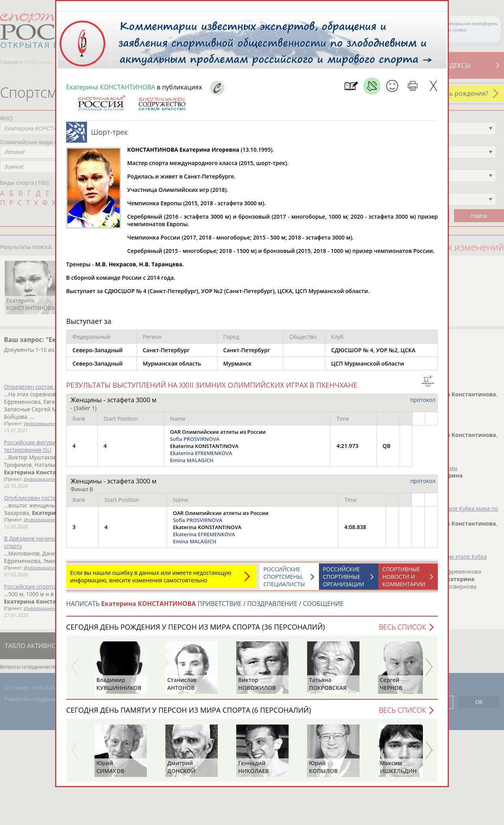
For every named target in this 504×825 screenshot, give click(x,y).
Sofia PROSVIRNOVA (195, 443)
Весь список (402, 631)
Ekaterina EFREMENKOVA (201, 457)
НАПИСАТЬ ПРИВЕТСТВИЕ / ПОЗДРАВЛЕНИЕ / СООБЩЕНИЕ (205, 608)
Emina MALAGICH (192, 464)
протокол (423, 404)
